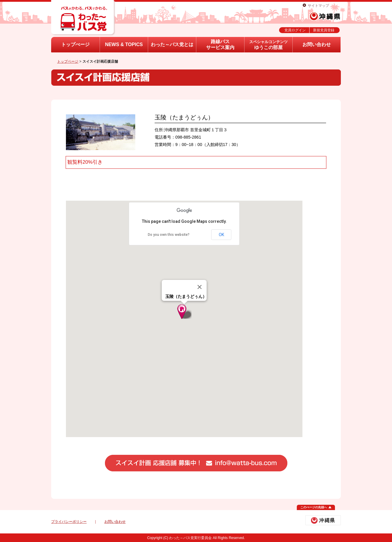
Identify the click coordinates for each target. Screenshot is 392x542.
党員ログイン (295, 30)
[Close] (200, 287)
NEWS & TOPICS (124, 44)
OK (221, 235)
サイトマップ (318, 6)
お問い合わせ (317, 44)
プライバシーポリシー (69, 522)
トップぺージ (75, 44)
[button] (184, 311)
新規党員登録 (324, 30)
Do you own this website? (169, 235)
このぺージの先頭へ (314, 507)
